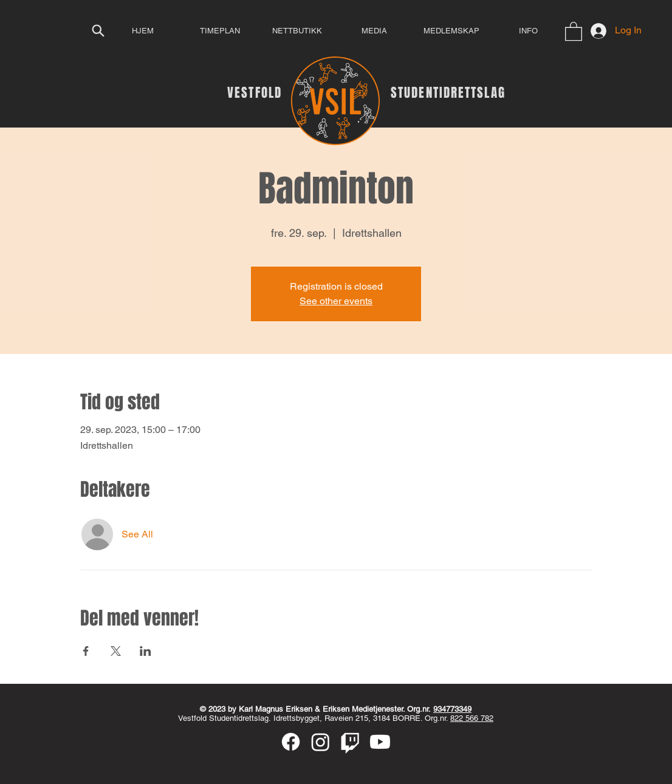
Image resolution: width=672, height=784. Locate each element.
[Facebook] (291, 742)
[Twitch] (350, 742)
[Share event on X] (116, 651)
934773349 (452, 709)
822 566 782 (472, 718)
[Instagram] (321, 742)
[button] (574, 31)
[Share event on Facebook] (86, 651)
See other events (336, 301)
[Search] (98, 30)
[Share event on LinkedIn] (146, 651)
